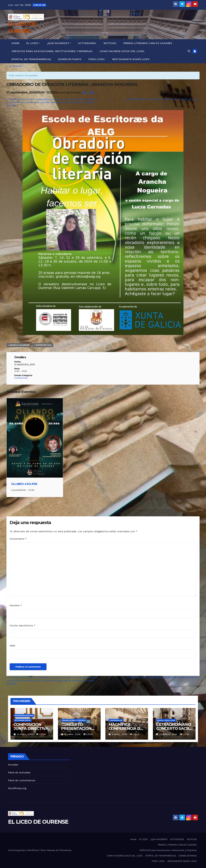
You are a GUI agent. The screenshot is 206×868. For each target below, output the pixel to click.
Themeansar (65, 850)
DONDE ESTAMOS (70, 59)
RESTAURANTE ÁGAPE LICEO (131, 59)
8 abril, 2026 (120, 734)
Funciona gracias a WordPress (24, 850)
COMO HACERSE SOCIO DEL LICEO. (122, 51)
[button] (189, 51)
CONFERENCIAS (116, 720)
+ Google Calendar (19, 345)
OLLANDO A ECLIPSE (24, 484)
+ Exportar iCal (43, 345)
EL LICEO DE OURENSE (38, 822)
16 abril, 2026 (73, 734)
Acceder (13, 765)
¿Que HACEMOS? (59, 43)
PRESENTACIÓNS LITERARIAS (74, 720)
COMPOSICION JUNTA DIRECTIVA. (31, 726)
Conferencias (21, 378)
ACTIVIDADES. (87, 43)
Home (15, 43)
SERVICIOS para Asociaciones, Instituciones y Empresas (52, 51)
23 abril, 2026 (26, 734)
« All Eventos (14, 66)
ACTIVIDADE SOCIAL (23, 720)
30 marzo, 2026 (169, 734)
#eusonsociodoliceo (24, 715)
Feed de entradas (19, 772)
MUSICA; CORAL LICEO (166, 720)
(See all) (88, 92)
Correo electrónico (23, 625)
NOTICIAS (110, 43)
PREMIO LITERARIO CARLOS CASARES (148, 43)
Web (12, 646)
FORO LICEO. (97, 59)
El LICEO (33, 43)
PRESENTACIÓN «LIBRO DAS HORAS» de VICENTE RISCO (162, 99)
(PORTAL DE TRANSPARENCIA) (31, 59)
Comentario (18, 539)
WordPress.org (17, 788)
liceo (41, 734)
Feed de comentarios (22, 780)
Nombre (16, 605)
